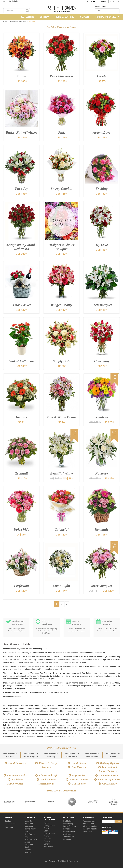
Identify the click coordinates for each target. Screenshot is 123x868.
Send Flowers (30, 834)
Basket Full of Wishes (21, 132)
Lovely (102, 76)
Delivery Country (101, 7)
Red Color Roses (61, 76)
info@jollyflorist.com (13, 1)
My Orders (92, 1)
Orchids (47, 841)
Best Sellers (27, 17)
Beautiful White (62, 473)
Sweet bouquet (102, 586)
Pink (61, 132)
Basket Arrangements (49, 832)
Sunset (21, 76)
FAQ (26, 831)
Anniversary (68, 834)
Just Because (68, 837)
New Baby (67, 839)
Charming (102, 361)
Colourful (62, 529)
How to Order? (30, 829)
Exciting (102, 189)
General (47, 844)
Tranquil (21, 473)
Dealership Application (29, 825)
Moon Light (62, 586)
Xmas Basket (21, 305)
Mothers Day (68, 824)
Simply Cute (61, 361)
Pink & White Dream (61, 417)
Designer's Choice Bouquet (61, 247)
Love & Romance (70, 826)
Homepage (9, 827)
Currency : (104, 1)
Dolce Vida (21, 529)
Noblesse (102, 473)
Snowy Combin (61, 189)
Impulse (21, 417)
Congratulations (65, 17)
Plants (46, 836)
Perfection (21, 586)
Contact (8, 821)
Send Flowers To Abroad (31, 841)
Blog (26, 837)
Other (62, 23)
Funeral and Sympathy (107, 17)
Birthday (45, 17)
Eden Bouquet (102, 305)
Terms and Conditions (29, 846)
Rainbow (102, 417)
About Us (28, 821)
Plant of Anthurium (21, 361)
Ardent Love (102, 132)
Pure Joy (21, 189)
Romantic (102, 529)
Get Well (85, 17)
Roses (46, 828)
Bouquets (48, 839)
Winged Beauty (62, 305)
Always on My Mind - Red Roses (21, 247)
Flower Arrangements (49, 824)
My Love (102, 245)
